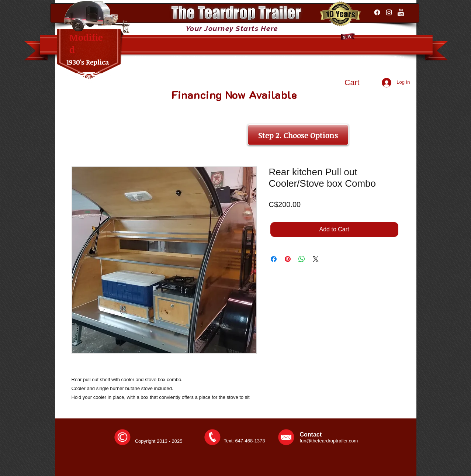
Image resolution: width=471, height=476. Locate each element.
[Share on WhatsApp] (302, 259)
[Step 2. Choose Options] (298, 135)
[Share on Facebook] (274, 259)
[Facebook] (377, 12)
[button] (359, 82)
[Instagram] (389, 12)
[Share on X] (316, 259)
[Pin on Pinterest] (288, 259)
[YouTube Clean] (401, 12)
